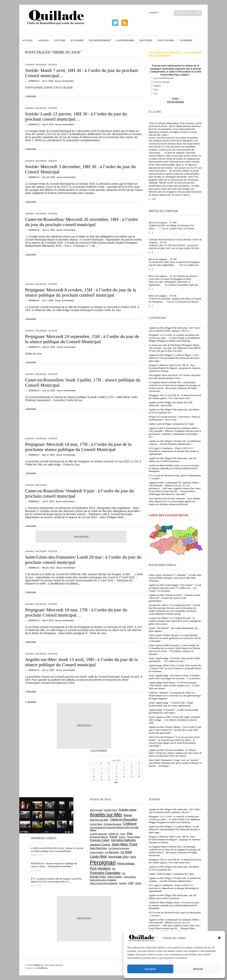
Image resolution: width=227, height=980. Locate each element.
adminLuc (34, 81)
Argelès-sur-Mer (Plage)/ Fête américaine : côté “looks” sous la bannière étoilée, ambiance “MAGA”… (175, 329)
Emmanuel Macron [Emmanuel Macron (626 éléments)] (99, 837)
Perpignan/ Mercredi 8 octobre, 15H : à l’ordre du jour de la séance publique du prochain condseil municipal (81, 292)
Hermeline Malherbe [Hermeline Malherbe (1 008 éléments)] (123, 840)
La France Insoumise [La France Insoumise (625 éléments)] (119, 848)
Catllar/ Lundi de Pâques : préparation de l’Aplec (172, 424)
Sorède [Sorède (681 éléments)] (123, 883)
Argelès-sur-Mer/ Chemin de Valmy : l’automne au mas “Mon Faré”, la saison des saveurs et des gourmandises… (175, 598)
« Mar (115, 782)
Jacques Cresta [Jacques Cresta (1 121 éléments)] (100, 844)
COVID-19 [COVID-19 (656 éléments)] (113, 834)
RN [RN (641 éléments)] (124, 873)
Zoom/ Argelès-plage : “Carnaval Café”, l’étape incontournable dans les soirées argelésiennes (171, 704)
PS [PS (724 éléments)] (114, 869)
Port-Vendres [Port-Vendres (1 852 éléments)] (100, 868)
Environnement (100, 40)
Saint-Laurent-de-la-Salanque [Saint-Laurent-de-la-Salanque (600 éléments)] (104, 883)
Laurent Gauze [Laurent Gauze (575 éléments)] (97, 852)
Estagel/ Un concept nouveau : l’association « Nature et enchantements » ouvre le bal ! (175, 418)
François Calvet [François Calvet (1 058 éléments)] (100, 840)
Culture (60, 40)
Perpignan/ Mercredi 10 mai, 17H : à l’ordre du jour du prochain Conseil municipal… (76, 612)
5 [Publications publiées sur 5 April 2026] (139, 767)
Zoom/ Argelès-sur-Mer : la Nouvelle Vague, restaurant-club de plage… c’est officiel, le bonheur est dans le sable (175, 720)
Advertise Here (81, 536)
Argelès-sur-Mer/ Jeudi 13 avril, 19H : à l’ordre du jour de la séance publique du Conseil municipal (81, 662)
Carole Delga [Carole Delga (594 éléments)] (96, 824)
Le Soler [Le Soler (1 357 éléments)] (126, 852)
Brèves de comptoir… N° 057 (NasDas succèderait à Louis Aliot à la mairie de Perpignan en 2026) (173, 278)
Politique (146, 40)
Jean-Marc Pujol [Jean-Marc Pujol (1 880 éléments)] (124, 844)
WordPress (42, 968)
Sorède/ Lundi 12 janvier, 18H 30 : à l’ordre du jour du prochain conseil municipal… (76, 116)
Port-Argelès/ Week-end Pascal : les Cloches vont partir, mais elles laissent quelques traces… (175, 377)
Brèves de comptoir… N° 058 (163, 259)
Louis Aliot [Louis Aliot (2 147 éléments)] (98, 856)
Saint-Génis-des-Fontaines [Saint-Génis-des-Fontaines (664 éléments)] (103, 880)
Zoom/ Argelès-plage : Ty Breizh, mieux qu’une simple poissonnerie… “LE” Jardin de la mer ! (174, 660)
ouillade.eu (38, 965)
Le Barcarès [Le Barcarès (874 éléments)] (112, 852)
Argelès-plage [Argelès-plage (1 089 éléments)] (128, 810)
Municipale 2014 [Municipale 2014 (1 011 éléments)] (119, 857)
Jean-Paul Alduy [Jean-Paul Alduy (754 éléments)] (99, 848)
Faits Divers (166, 40)
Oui (156, 94)
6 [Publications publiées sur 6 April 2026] (94, 770)
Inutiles (157, 86)
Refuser (198, 969)
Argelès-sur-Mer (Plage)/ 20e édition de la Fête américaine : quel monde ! (171, 404)
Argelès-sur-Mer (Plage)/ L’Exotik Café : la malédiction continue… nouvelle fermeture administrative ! (175, 443)
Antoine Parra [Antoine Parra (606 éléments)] (111, 810)
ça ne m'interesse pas (163, 78)
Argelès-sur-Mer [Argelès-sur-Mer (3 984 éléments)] (106, 815)
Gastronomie (125, 40)
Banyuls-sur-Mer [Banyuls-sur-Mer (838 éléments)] (99, 820)
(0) (154, 199)
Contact (154, 13)
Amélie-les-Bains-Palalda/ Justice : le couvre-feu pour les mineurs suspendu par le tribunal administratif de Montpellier (174, 468)
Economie (77, 40)
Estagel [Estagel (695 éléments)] (114, 837)
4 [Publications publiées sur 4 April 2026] (131, 767)
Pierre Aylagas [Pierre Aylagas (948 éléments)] (126, 863)
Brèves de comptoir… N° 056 (163, 296)
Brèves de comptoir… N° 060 (163, 223)
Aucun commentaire (64, 81)
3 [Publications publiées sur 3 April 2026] (124, 767)
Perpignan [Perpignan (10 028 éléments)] (103, 862)
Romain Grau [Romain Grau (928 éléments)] (98, 877)
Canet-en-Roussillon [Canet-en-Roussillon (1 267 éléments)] (124, 820)
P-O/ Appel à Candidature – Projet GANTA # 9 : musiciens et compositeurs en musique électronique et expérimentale (174, 451)
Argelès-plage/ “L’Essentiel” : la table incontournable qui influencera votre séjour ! (174, 711)
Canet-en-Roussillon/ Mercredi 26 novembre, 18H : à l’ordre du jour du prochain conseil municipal (82, 222)
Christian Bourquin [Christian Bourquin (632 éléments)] (113, 824)
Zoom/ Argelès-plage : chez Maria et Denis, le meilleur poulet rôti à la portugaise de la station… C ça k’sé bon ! (175, 677)
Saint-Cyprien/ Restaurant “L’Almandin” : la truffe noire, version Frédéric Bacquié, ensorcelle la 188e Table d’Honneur (175, 578)
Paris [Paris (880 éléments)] (133, 857)
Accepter (150, 969)
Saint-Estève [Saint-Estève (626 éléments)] (130, 877)
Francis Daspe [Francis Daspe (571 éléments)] (134, 837)
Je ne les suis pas (162, 82)
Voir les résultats (175, 102)
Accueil (27, 40)
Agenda (43, 40)
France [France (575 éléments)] (122, 837)
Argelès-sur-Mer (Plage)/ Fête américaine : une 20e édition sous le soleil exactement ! (173, 460)
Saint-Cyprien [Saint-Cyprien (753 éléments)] (115, 877)
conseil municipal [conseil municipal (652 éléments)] (98, 834)
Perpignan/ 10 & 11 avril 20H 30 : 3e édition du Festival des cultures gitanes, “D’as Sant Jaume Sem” (175, 397)
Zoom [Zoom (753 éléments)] (138, 883)
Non (156, 90)
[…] (151, 199)
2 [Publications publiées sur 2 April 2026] (116, 767)
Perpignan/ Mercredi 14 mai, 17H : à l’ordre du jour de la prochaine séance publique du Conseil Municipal (78, 447)
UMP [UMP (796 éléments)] (131, 883)
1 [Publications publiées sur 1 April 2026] (109, 767)
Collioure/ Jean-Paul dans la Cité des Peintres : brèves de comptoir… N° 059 (175, 241)
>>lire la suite (31, 96)
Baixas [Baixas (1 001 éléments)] (128, 815)
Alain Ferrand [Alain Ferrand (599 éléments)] (96, 810)
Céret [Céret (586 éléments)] (123, 834)
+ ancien (31, 702)
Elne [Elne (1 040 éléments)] (130, 834)
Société (53, 65)
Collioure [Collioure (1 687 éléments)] (130, 824)
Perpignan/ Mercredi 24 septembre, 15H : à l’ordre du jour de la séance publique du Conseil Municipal (82, 339)
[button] (219, 938)
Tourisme (186, 40)
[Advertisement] (81, 267)
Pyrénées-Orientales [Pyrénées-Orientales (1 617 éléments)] (105, 873)
